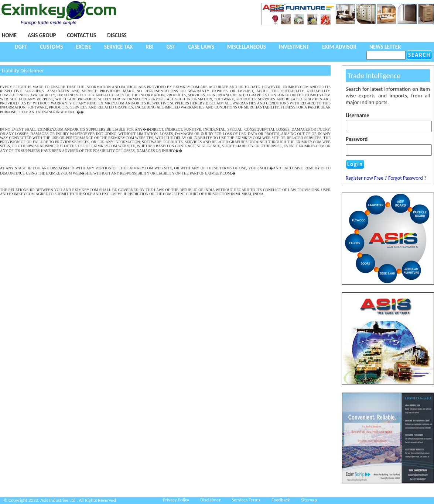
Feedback (281, 500)
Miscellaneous (247, 47)
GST (171, 47)
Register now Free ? (366, 178)
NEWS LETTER (385, 47)
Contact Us (81, 35)
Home (9, 35)
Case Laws (201, 47)
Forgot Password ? (407, 178)
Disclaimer (210, 500)
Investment (294, 47)
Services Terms (246, 500)
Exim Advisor (339, 47)
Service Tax (119, 47)
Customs (51, 47)
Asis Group (42, 35)
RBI (150, 47)
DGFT (21, 47)
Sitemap (309, 500)
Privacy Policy (176, 500)
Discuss (117, 35)
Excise (83, 47)
